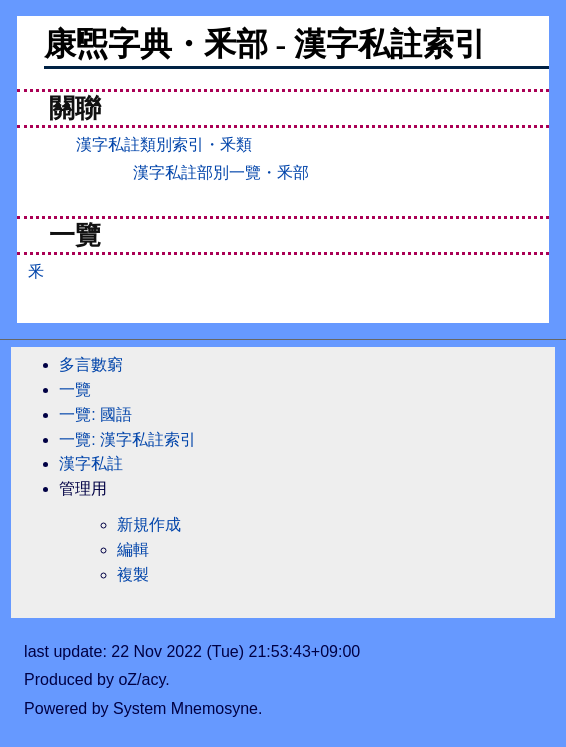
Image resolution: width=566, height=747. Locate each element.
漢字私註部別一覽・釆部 (221, 172)
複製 (133, 574)
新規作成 (149, 524)
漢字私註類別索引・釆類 (164, 144)
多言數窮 (91, 364)
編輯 (133, 549)
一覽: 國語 (95, 414)
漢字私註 (91, 463)
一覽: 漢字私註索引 (127, 439)
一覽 (75, 389)
